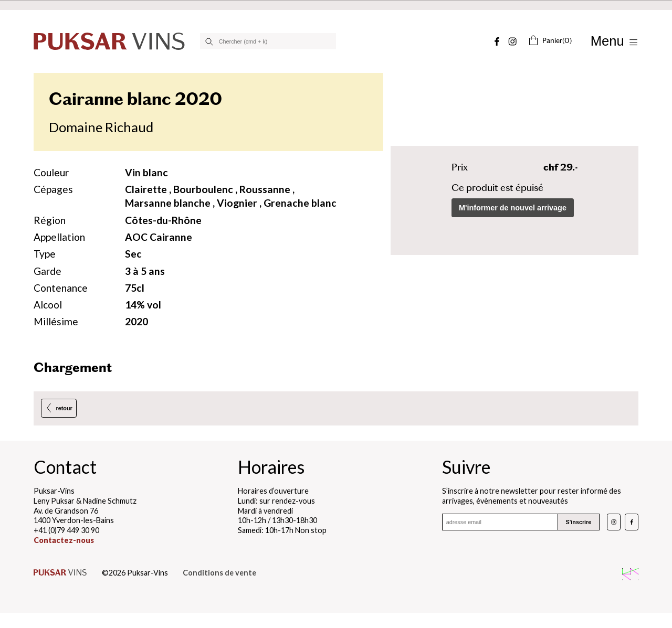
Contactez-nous (64, 540)
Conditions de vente (219, 573)
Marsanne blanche (168, 203)
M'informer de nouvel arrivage (513, 208)
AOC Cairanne (159, 237)
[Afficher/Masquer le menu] (615, 41)
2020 (136, 321)
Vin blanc (146, 172)
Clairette (146, 189)
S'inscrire (579, 522)
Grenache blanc (300, 203)
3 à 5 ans (145, 271)
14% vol (143, 305)
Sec (133, 254)
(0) (550, 41)
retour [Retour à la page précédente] (59, 408)
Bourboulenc (203, 189)
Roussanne (265, 189)
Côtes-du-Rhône (163, 220)
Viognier (237, 203)
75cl (135, 288)
